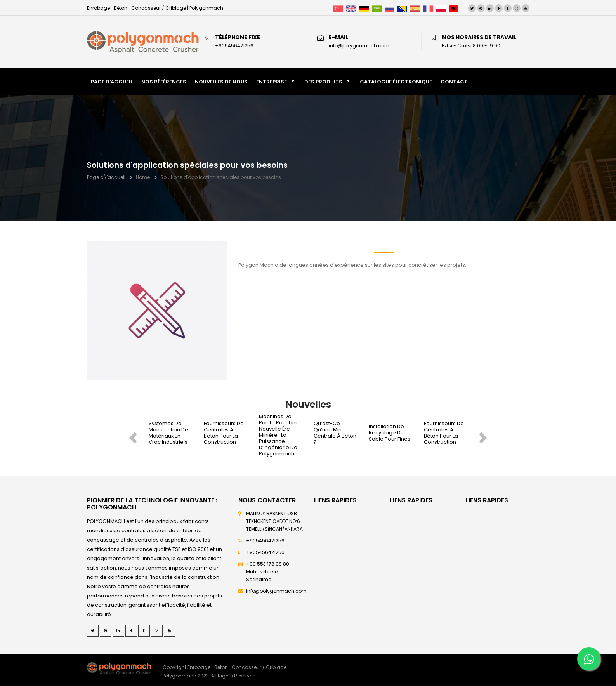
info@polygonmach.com (276, 591)
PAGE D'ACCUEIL (112, 82)
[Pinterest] (481, 8)
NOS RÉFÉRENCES (164, 82)
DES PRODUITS (323, 82)
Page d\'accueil (106, 177)
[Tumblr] (508, 8)
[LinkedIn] (490, 8)
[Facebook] (499, 8)
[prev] (132, 435)
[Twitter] (472, 8)
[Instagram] (517, 8)
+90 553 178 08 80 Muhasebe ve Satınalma (268, 572)
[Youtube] (526, 8)
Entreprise (272, 82)
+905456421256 (265, 541)
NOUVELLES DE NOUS (221, 82)
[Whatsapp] (589, 659)
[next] (484, 435)
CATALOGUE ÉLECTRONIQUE (396, 82)
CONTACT (454, 82)
